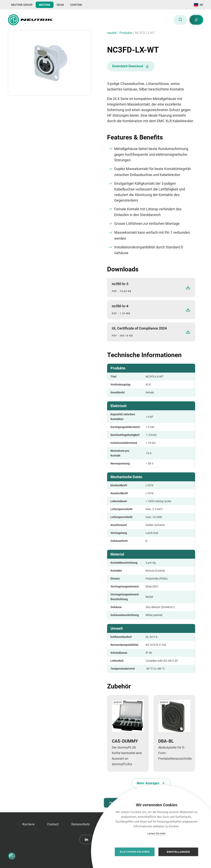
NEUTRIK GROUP (22, 5)
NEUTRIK (45, 5)
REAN (60, 5)
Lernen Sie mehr (156, 833)
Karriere (29, 824)
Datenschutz (81, 824)
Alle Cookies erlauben (135, 852)
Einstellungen (178, 852)
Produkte (126, 33)
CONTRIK (76, 5)
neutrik (112, 33)
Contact (53, 824)
